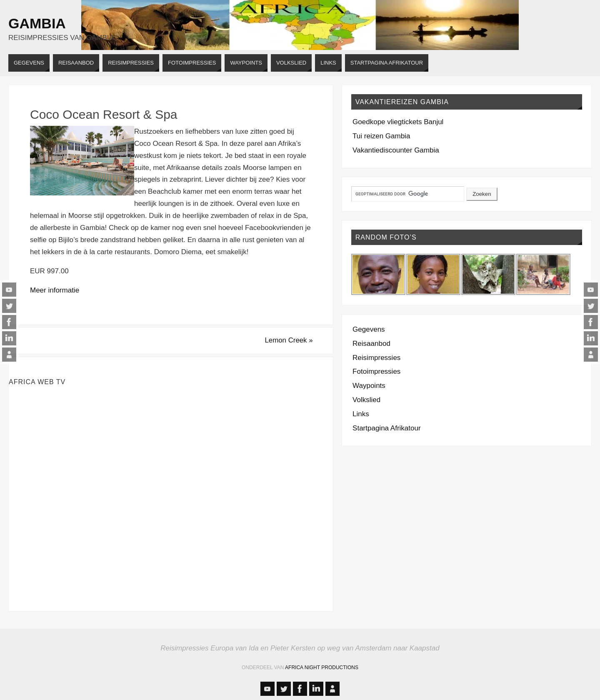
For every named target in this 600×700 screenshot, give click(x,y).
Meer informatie (55, 290)
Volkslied (366, 400)
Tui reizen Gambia (381, 136)
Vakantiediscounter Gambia (396, 150)
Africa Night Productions (322, 668)
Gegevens (369, 329)
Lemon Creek (287, 340)
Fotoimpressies (376, 371)
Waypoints (369, 386)
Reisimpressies (376, 358)
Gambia (37, 23)
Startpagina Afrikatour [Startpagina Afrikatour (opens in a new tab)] (386, 428)
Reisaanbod (371, 344)
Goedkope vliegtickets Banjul (398, 122)
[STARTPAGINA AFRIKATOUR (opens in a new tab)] (387, 63)
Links (361, 414)
